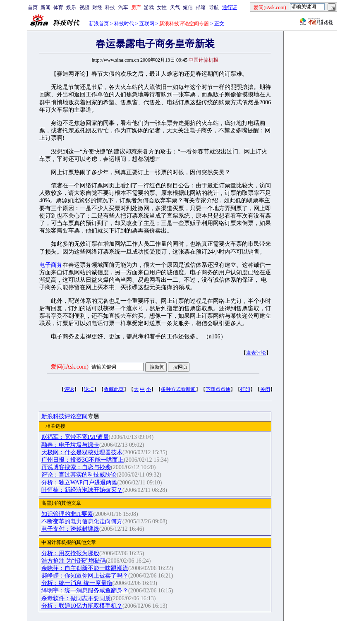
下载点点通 (218, 389)
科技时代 (124, 24)
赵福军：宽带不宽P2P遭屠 (75, 437)
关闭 (265, 389)
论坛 (89, 389)
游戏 (149, 7)
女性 (162, 7)
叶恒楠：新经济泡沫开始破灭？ (82, 490)
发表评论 (256, 353)
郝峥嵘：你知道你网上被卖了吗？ (85, 576)
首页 (33, 7)
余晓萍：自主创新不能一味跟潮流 (85, 568)
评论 (69, 389)
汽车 (123, 7)
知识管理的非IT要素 (67, 514)
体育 (58, 7)
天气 (175, 7)
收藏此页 (114, 389)
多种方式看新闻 (178, 389)
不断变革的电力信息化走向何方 (82, 521)
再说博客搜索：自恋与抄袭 (76, 467)
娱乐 (71, 7)
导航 (214, 7)
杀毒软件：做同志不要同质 (76, 598)
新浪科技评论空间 (65, 416)
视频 (84, 7)
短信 (188, 7)
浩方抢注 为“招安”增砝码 (74, 561)
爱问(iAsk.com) (70, 367)
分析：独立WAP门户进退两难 (79, 483)
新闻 (45, 7)
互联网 (147, 24)
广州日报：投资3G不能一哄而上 (83, 460)
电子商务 (51, 265)
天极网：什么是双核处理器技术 (82, 452)
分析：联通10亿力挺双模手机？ (82, 606)
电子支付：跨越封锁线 (70, 529)
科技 (110, 7)
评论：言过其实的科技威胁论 (79, 475)
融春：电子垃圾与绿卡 (70, 445)
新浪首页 (99, 24)
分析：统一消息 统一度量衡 (77, 583)
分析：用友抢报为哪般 (70, 553)
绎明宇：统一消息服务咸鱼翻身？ (85, 591)
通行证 (230, 7)
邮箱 (201, 7)
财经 (97, 7)
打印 (245, 389)
